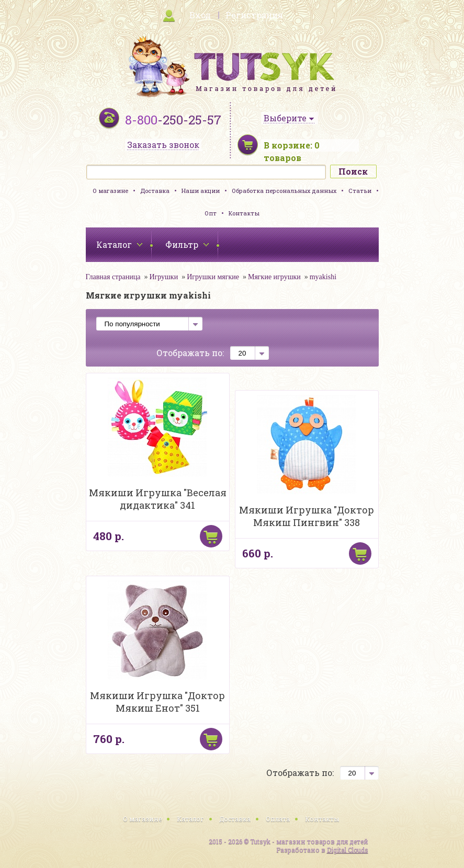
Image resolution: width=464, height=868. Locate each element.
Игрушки (163, 277)
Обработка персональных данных (284, 191)
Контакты (244, 213)
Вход (200, 15)
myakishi (323, 277)
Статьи (360, 191)
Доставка (155, 191)
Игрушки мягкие (213, 277)
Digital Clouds (348, 850)
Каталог (190, 819)
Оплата (278, 819)
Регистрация (254, 15)
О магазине (110, 191)
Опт (211, 213)
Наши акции (201, 191)
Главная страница (113, 277)
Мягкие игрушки (274, 277)
